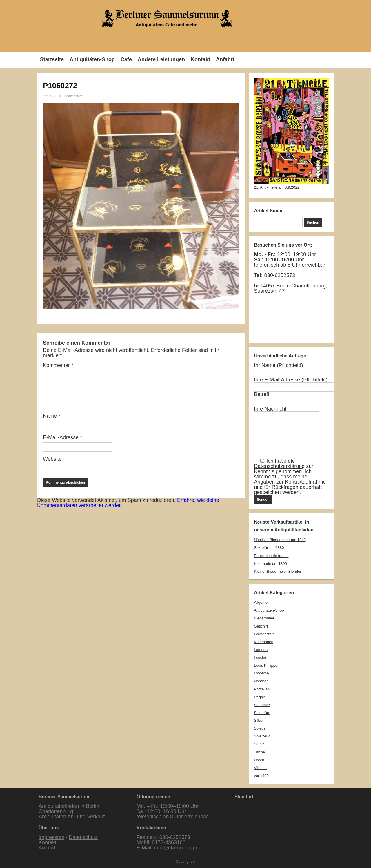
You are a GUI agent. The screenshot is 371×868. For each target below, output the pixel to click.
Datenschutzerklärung (279, 466)
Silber (259, 720)
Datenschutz (83, 837)
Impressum (51, 837)
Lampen (261, 650)
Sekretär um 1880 (269, 548)
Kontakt (200, 59)
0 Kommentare (72, 96)
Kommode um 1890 (270, 564)
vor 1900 (261, 776)
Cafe (126, 59)
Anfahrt (225, 59)
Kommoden (263, 642)
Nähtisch (261, 681)
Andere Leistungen (161, 59)
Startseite (52, 59)
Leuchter (261, 658)
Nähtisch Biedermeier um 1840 (280, 540)
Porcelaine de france (271, 556)
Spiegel (260, 728)
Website (52, 459)
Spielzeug (262, 736)
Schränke (262, 705)
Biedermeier (264, 618)
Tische (259, 752)
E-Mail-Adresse (62, 437)
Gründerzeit (264, 634)
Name (52, 416)
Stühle (259, 744)
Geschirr (261, 626)
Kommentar (58, 365)
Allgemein (262, 602)
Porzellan (262, 689)
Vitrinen (260, 768)
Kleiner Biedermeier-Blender (278, 571)
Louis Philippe (266, 665)
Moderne (261, 673)
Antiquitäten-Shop (92, 59)
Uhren (259, 760)
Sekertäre (262, 713)
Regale (260, 697)
